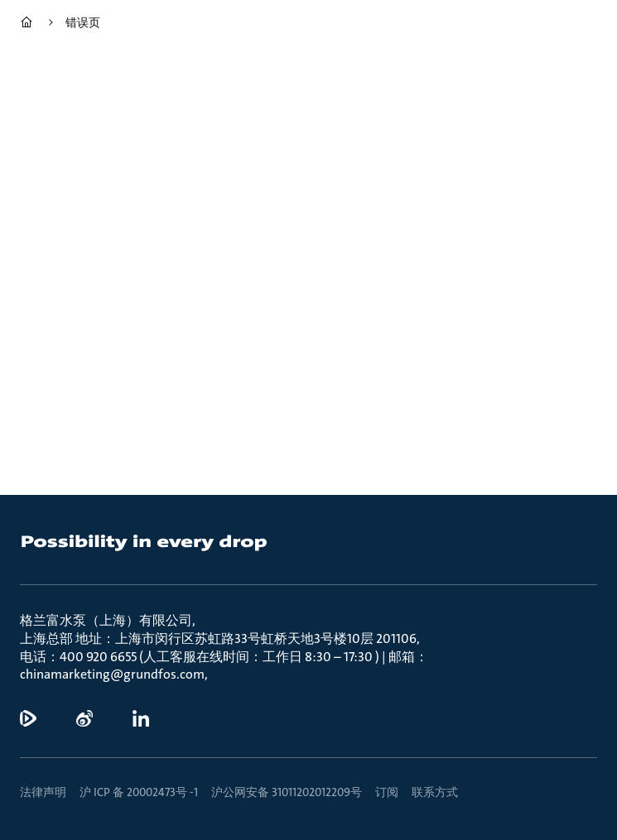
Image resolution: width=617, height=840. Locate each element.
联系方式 (435, 792)
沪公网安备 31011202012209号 (287, 792)
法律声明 (43, 792)
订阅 (387, 792)
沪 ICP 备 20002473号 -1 (139, 792)
